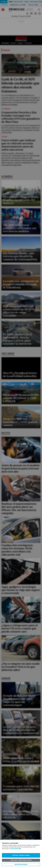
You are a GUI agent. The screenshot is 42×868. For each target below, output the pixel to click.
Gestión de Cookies (21, 864)
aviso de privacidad (16, 849)
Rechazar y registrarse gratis (21, 860)
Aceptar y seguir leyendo (21, 855)
